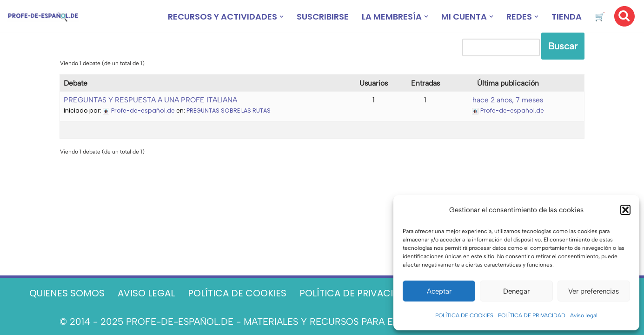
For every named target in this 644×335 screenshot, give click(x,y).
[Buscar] (624, 16)
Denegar (516, 291)
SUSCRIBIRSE (323, 17)
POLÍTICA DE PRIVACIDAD (532, 315)
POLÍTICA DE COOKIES (464, 315)
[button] (625, 210)
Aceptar (439, 291)
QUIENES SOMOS (67, 293)
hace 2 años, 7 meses (508, 100)
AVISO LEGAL (146, 293)
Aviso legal (584, 315)
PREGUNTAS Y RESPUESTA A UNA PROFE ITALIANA (150, 100)
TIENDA (567, 17)
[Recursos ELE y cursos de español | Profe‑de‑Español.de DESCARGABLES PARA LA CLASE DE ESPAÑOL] (43, 17)
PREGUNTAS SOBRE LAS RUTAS (229, 111)
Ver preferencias (594, 291)
